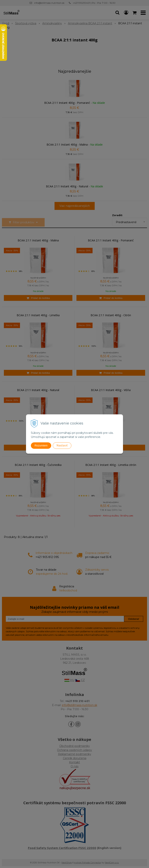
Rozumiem (41, 445)
